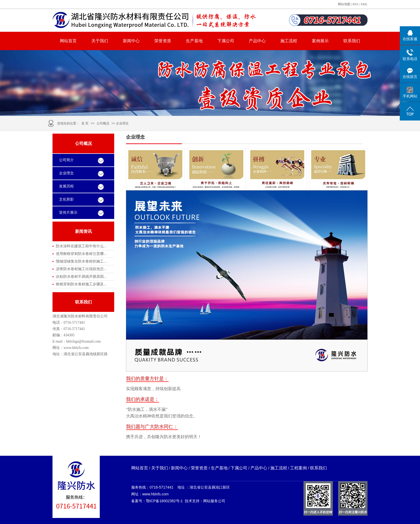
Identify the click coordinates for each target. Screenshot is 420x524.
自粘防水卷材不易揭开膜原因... (81, 276)
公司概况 (103, 123)
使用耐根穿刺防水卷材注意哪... (81, 254)
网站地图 (344, 4)
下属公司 (226, 41)
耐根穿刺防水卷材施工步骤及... (81, 284)
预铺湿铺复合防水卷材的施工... (81, 261)
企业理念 (66, 173)
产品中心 (257, 41)
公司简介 (66, 160)
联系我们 (352, 41)
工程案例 (298, 468)
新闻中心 (131, 41)
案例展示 (320, 41)
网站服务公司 (214, 501)
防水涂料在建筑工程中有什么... (81, 246)
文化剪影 (66, 199)
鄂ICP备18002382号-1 (164, 501)
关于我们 (100, 41)
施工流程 (289, 41)
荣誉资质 (163, 41)
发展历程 (66, 186)
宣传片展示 (68, 213)
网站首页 (68, 41)
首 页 (85, 123)
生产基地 (194, 41)
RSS (356, 4)
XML (364, 4)
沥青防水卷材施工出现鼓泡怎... (81, 269)
